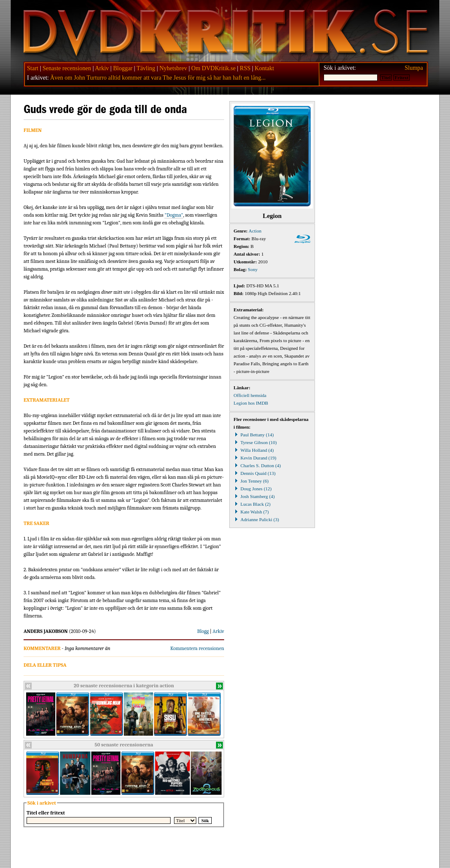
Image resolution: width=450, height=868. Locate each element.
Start (33, 68)
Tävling (146, 68)
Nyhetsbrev (173, 68)
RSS (245, 68)
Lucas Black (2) (252, 504)
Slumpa (414, 68)
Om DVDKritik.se (213, 68)
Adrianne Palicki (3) (256, 519)
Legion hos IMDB (251, 403)
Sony (253, 269)
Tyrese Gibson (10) (255, 442)
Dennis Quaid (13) (255, 473)
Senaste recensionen (67, 68)
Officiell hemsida (250, 395)
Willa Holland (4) (254, 450)
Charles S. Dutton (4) (257, 465)
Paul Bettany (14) (254, 435)
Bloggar (123, 68)
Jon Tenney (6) (251, 481)
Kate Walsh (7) (251, 512)
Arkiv (102, 68)
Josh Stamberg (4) (254, 496)
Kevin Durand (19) (255, 458)
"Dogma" (174, 215)
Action (255, 231)
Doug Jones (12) (253, 489)
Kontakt (264, 68)
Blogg (203, 631)
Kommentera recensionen (197, 648)
